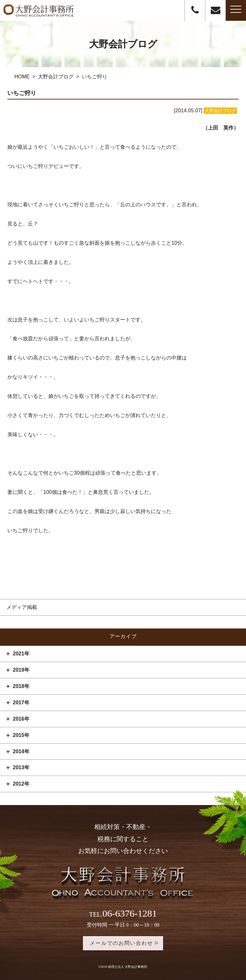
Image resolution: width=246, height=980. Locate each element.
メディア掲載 (22, 607)
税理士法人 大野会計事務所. (128, 967)
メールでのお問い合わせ (121, 943)
